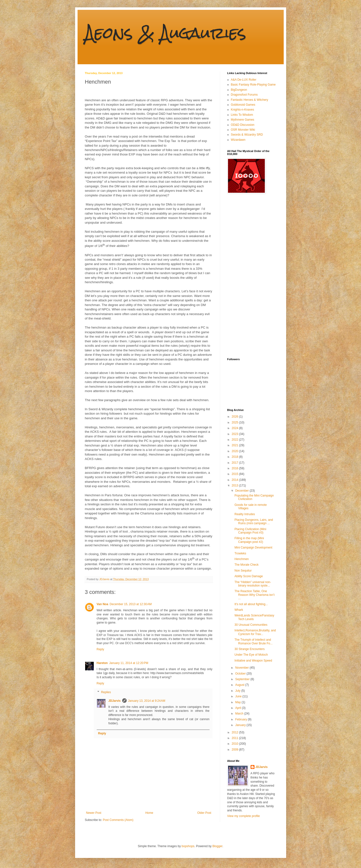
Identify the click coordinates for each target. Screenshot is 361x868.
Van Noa (102, 604)
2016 (235, 468)
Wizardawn (238, 140)
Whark (239, 610)
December (242, 491)
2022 (235, 440)
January (241, 725)
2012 (235, 732)
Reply (100, 649)
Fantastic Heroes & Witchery (250, 100)
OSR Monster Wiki (243, 130)
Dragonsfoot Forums (244, 95)
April (238, 708)
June (239, 696)
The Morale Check (246, 565)
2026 (235, 417)
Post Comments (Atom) (118, 820)
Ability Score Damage (248, 576)
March (240, 714)
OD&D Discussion (243, 125)
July (238, 691)
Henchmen (241, 559)
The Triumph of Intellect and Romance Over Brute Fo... (253, 641)
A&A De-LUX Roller (244, 80)
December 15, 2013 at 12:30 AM (131, 604)
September (243, 679)
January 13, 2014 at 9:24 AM (147, 701)
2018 (235, 457)
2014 (235, 480)
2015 (235, 474)
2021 (235, 445)
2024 (235, 428)
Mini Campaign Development (253, 548)
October (241, 674)
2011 (235, 738)
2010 (235, 744)
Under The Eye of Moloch (251, 655)
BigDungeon (239, 90)
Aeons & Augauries (166, 33)
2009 (235, 750)
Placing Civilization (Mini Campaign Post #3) (250, 531)
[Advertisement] (247, 276)
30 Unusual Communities (251, 625)
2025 (235, 422)
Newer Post (94, 813)
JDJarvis (115, 701)
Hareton (102, 663)
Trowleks (240, 553)
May (238, 702)
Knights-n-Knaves (243, 110)
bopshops (188, 846)
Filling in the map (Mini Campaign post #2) (249, 540)
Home (149, 813)
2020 (235, 451)
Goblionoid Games (243, 105)
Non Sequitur (243, 571)
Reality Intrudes (245, 514)
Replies (106, 692)
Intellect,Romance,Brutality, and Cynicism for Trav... (255, 632)
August (240, 685)
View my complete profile (244, 816)
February (241, 719)
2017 (235, 463)
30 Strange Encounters (249, 649)
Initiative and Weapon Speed (253, 661)
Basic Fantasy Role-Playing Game (253, 85)
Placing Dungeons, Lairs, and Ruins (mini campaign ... (254, 522)
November (242, 668)
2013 (235, 485)
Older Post (204, 813)
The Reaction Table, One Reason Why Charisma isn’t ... (254, 595)
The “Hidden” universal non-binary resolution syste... (253, 584)
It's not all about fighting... (251, 604)
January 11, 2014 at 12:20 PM (129, 663)
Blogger (217, 846)
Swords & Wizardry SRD (247, 135)
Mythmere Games (243, 120)
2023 (235, 434)
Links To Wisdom (242, 115)
